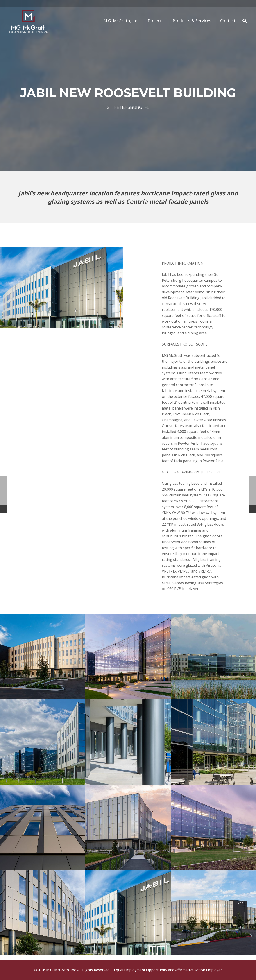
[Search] (245, 21)
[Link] (28, 21)
